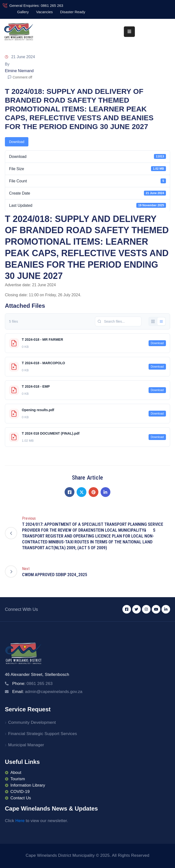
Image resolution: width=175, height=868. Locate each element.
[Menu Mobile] (129, 32)
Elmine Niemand (19, 71)
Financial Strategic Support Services (42, 734)
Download (17, 142)
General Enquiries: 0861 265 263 (36, 5)
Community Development (32, 722)
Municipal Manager (26, 745)
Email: (47, 692)
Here (20, 821)
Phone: (32, 684)
